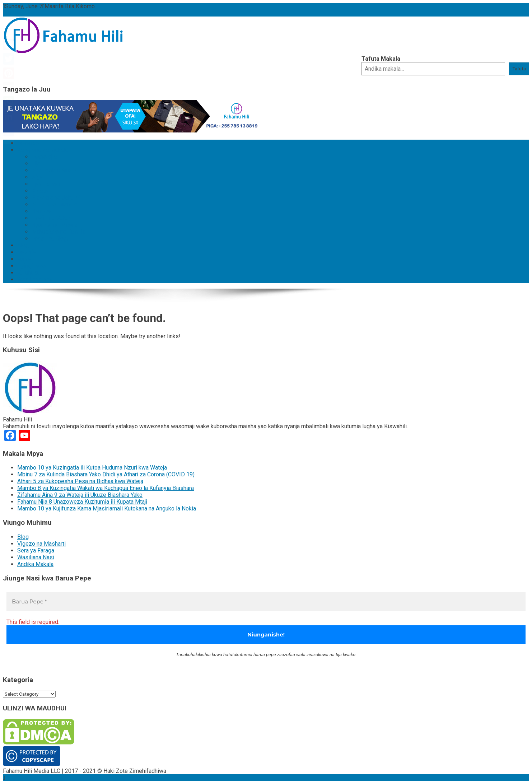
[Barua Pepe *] (266, 602)
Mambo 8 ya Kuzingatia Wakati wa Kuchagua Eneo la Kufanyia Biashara (106, 488)
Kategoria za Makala (43, 150)
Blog (23, 245)
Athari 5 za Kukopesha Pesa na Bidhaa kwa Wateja (80, 481)
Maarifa (27, 252)
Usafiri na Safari (51, 218)
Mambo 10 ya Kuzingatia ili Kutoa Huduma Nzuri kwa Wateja (92, 468)
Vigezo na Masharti (41, 544)
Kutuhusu (29, 273)
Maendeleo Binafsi (55, 170)
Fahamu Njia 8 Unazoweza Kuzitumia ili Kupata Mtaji (82, 502)
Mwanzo (28, 143)
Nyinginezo (31, 266)
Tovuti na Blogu (51, 239)
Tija (36, 164)
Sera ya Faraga (36, 550)
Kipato (40, 191)
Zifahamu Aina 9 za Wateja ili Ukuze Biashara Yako (80, 495)
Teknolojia (44, 157)
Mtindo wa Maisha (55, 204)
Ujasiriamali (46, 184)
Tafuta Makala (381, 59)
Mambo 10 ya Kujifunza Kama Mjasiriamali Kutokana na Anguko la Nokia (107, 508)
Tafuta (519, 69)
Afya (37, 177)
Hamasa (42, 211)
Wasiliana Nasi (36, 279)
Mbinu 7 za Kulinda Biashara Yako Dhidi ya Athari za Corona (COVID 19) (106, 474)
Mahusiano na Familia (59, 232)
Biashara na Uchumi (56, 198)
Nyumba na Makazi (55, 225)
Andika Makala (35, 564)
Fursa (24, 259)
